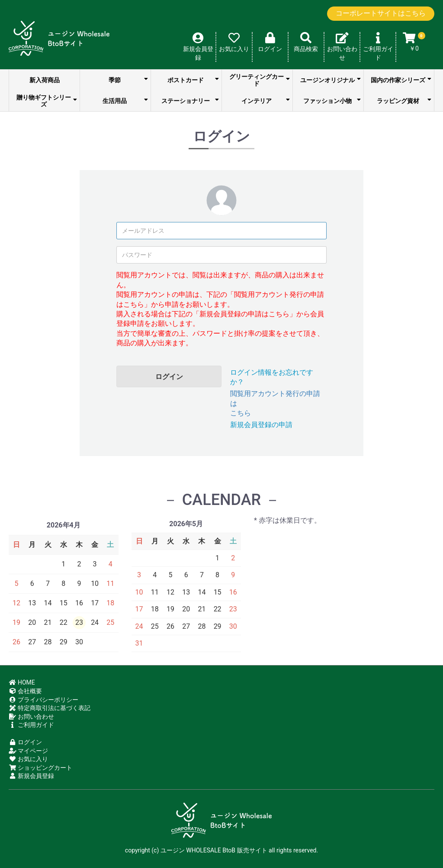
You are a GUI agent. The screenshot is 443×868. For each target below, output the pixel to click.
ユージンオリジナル (331, 80)
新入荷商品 (45, 80)
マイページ (28, 751)
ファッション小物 (332, 100)
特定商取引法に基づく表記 (50, 708)
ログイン (169, 377)
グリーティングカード (260, 80)
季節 (128, 80)
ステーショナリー (190, 100)
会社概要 (25, 691)
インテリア (266, 100)
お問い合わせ (31, 717)
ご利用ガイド (31, 725)
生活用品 (125, 100)
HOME (22, 682)
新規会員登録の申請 (261, 425)
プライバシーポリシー (43, 700)
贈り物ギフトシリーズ (47, 101)
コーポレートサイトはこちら (381, 13)
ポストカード (193, 80)
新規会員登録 (31, 776)
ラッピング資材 (404, 100)
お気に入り (28, 759)
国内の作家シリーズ (401, 80)
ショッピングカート (40, 768)
